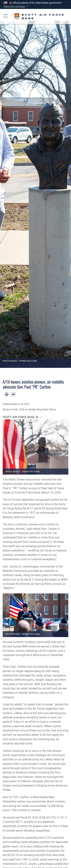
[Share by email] (13, 394)
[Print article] (7, 394)
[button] (16, 6)
